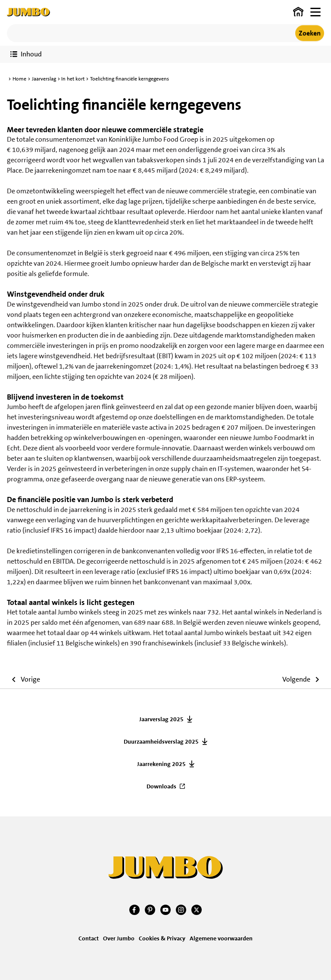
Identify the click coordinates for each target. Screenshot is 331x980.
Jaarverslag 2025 (161, 719)
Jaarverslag (44, 79)
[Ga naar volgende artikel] (303, 681)
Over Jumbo (119, 938)
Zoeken (310, 33)
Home (19, 79)
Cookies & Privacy (162, 938)
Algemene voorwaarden (221, 938)
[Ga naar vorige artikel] (23, 681)
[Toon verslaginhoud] (26, 54)
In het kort (73, 79)
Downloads (161, 786)
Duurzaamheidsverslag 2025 (161, 741)
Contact (89, 938)
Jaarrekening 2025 (161, 764)
